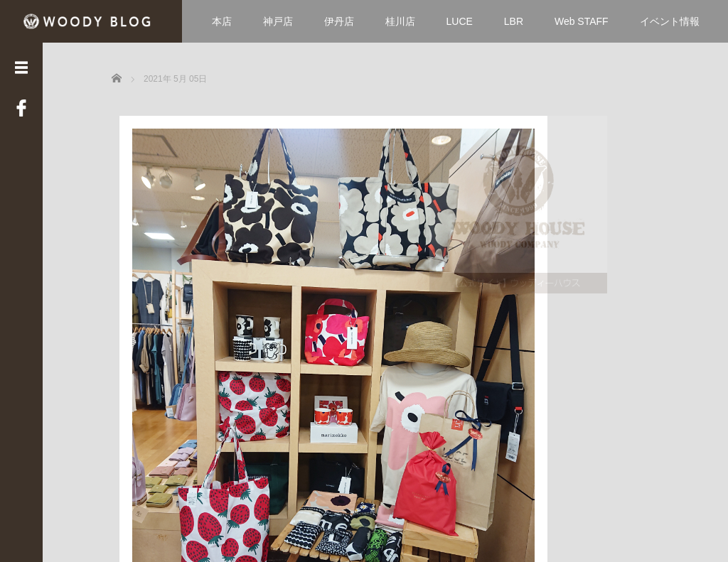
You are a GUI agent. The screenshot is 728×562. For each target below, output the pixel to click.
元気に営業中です (170, 391)
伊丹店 (339, 21)
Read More (247, 452)
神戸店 (278, 21)
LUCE (460, 21)
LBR (514, 21)
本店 (222, 21)
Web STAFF (582, 21)
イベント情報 (670, 21)
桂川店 (400, 21)
